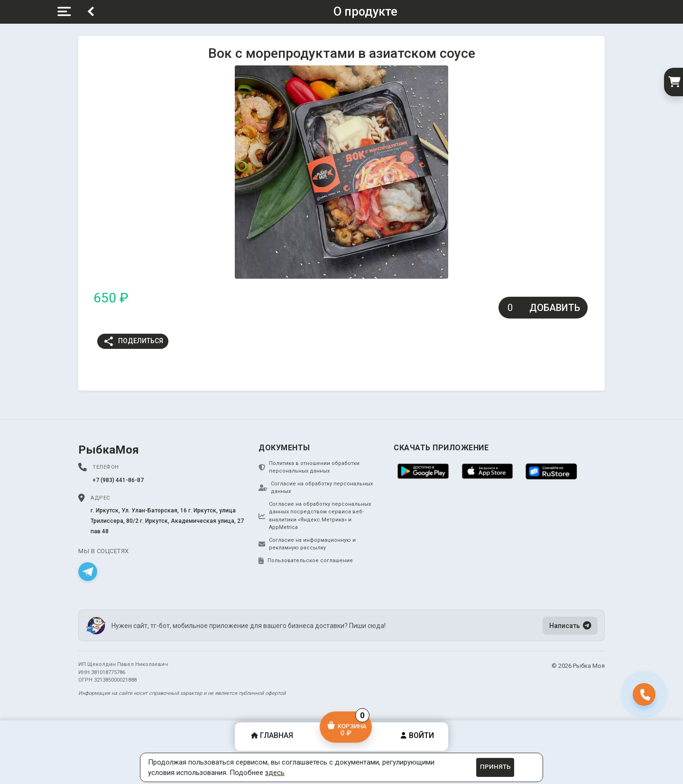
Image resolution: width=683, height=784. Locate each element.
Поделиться (133, 341)
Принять (495, 767)
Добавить (555, 308)
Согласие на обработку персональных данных (316, 488)
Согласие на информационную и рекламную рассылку (307, 544)
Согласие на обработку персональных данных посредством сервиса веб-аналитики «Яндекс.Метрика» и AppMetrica (315, 516)
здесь (275, 773)
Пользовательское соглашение (306, 561)
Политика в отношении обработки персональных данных (309, 467)
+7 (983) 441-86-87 (118, 480)
